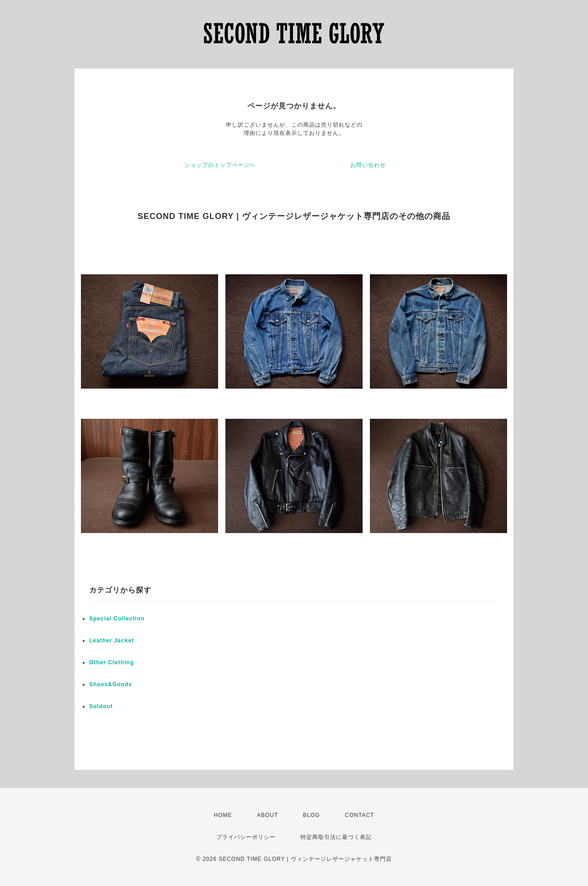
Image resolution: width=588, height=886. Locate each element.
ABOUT (267, 815)
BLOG (312, 815)
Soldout (101, 706)
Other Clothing (112, 662)
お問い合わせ (368, 165)
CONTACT (359, 815)
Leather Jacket (112, 640)
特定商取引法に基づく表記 (336, 837)
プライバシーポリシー (246, 837)
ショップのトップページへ (220, 165)
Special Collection (117, 619)
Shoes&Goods (111, 684)
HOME (223, 815)
